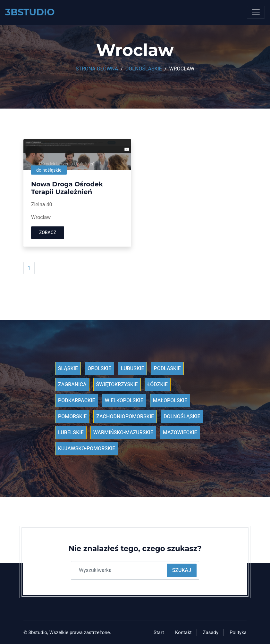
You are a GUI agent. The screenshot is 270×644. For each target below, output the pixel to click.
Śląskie (68, 369)
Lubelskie (71, 433)
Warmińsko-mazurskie (123, 433)
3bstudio (38, 632)
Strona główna (97, 69)
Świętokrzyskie (117, 385)
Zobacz (48, 233)
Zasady (211, 632)
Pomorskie (72, 417)
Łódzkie (158, 385)
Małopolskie (170, 401)
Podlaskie (167, 369)
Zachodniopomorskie (125, 417)
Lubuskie (133, 369)
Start (159, 632)
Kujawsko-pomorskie (87, 449)
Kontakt (183, 632)
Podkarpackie (77, 401)
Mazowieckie (180, 433)
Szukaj (182, 570)
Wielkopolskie (124, 401)
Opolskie (99, 369)
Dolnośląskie (144, 69)
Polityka (238, 632)
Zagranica (72, 385)
